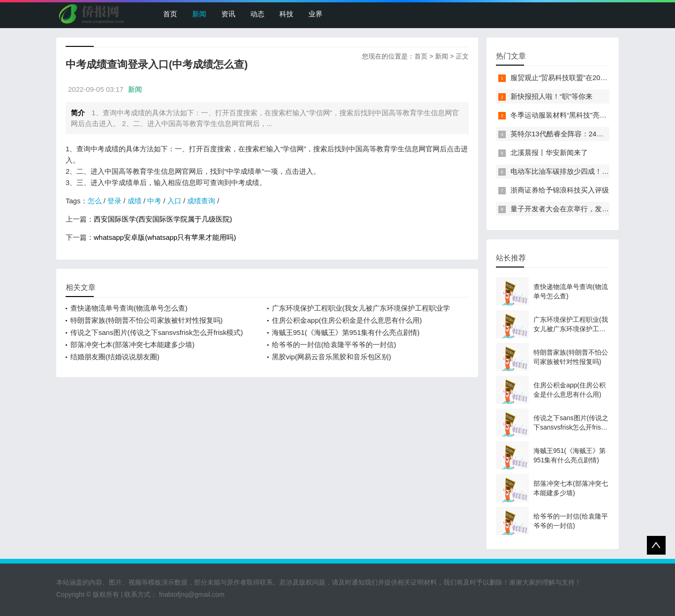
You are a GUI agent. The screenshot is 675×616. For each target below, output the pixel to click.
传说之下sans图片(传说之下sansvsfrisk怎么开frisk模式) (157, 332)
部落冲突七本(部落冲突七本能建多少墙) (132, 345)
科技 (286, 14)
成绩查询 (201, 201)
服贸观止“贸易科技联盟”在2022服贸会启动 (577, 78)
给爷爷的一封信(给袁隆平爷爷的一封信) (334, 345)
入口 (174, 201)
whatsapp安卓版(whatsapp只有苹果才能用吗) (165, 237)
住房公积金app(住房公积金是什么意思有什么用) (347, 320)
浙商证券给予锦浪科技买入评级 (560, 190)
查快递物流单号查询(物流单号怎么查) (129, 308)
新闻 (199, 14)
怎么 (95, 201)
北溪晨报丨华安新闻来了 (549, 152)
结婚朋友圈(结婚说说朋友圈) (115, 357)
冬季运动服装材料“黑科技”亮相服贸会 (569, 115)
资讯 (228, 14)
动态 (257, 14)
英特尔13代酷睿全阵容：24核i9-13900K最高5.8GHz (592, 134)
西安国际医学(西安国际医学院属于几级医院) (163, 219)
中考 (154, 201)
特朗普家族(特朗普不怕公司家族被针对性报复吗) (146, 320)
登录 (114, 201)
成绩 (135, 201)
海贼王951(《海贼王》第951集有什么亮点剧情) (346, 332)
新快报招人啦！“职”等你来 (551, 96)
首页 (170, 14)
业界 (315, 14)
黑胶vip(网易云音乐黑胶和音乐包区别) (331, 357)
